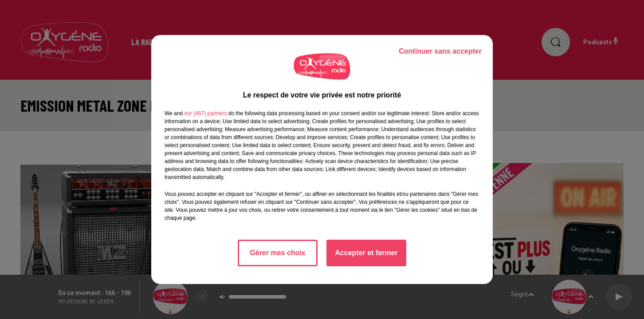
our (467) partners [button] (205, 113)
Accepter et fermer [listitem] (366, 253)
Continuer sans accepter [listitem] (440, 51)
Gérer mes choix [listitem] (277, 253)
